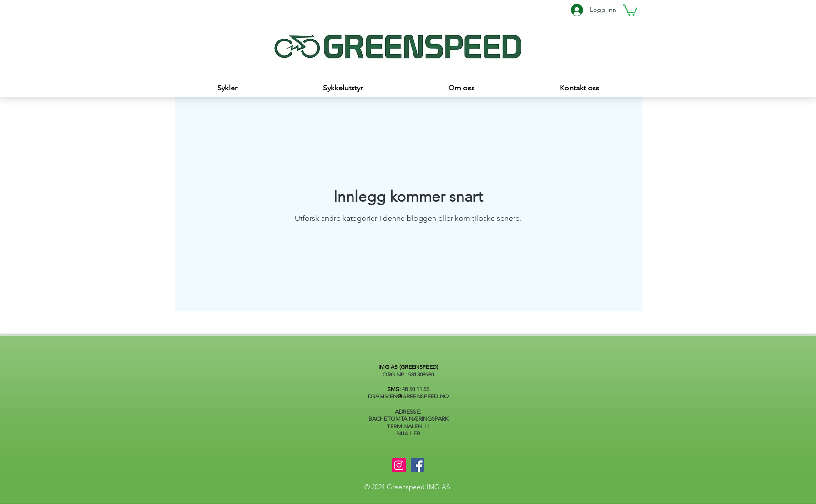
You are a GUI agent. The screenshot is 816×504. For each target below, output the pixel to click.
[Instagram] (399, 465)
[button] (630, 10)
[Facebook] (418, 465)
